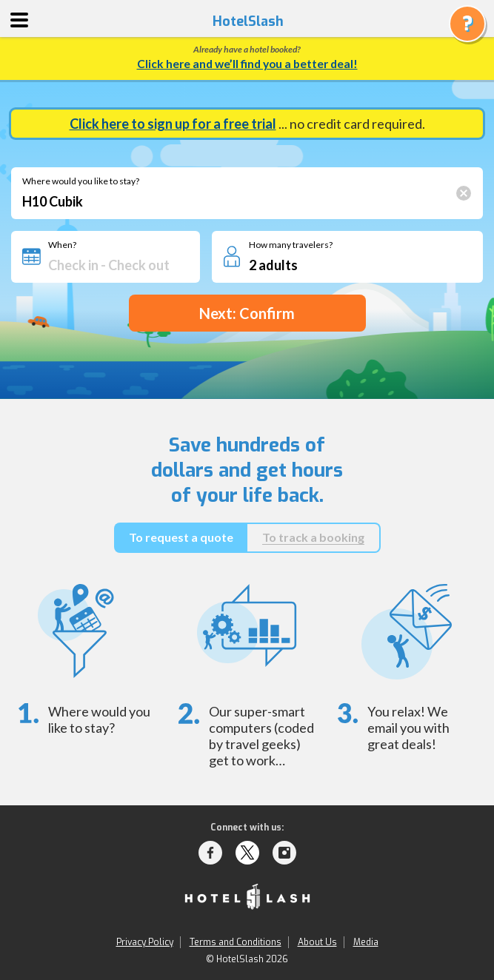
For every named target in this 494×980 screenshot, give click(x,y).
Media (366, 942)
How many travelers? (291, 245)
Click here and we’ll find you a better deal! (247, 64)
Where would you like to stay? (81, 181)
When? (62, 245)
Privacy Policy (145, 942)
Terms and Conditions (236, 942)
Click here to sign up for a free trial (173, 124)
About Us (317, 942)
